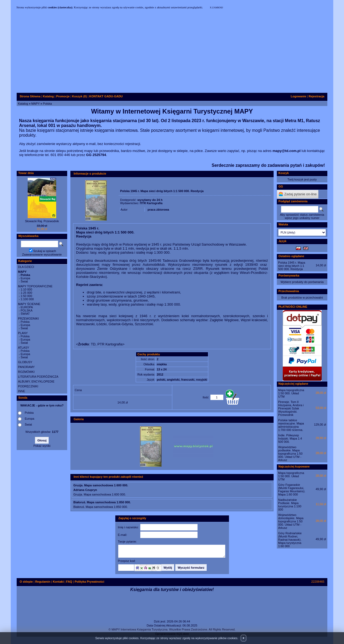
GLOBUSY (25, 362)
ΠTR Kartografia (151, 203)
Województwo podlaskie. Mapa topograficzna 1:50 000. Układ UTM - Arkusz (290, 454)
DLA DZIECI (26, 267)
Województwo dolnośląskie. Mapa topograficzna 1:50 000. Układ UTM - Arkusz (291, 521)
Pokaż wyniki (42, 446)
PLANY (23, 333)
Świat (24, 281)
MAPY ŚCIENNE (29, 304)
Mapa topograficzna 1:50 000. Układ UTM (291, 393)
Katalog (23, 104)
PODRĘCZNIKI (28, 386)
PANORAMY (26, 367)
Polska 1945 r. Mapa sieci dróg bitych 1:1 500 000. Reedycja (292, 266)
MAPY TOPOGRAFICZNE (35, 286)
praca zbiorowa (158, 210)
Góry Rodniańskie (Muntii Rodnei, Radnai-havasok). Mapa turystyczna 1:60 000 (290, 540)
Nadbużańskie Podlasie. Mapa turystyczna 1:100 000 (290, 505)
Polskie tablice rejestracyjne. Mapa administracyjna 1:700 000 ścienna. (291, 425)
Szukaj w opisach (45, 251)
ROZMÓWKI (26, 372)
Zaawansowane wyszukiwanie (42, 254)
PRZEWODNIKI (28, 319)
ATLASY (24, 348)
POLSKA (27, 310)
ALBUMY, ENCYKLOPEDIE (36, 381)
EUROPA (27, 307)
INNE (21, 391)
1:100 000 (27, 299)
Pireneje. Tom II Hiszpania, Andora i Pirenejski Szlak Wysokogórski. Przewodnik (291, 408)
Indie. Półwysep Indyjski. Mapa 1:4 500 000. (290, 438)
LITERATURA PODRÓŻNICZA (38, 377)
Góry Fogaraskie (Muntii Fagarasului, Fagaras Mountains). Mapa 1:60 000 (292, 490)
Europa (25, 278)
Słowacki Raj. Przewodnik (42, 221)
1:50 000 (26, 296)
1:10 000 (26, 289)
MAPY (36, 104)
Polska (47, 104)
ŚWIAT (25, 314)
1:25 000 (26, 293)
